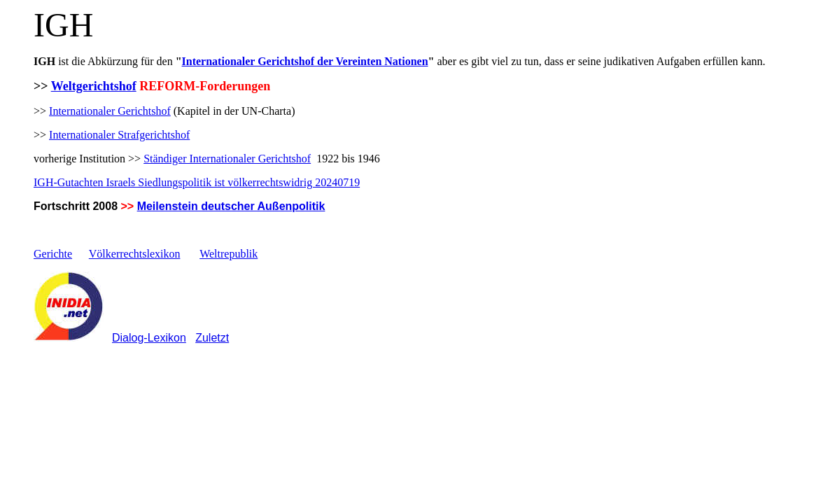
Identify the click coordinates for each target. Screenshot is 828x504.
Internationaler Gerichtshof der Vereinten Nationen (305, 61)
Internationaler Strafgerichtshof (119, 135)
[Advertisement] (197, 385)
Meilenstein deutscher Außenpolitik (231, 206)
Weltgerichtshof (94, 86)
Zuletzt (212, 338)
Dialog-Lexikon (149, 338)
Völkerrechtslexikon (135, 254)
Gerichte (53, 254)
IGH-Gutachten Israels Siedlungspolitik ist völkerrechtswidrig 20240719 (197, 182)
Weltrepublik (229, 254)
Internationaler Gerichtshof (110, 111)
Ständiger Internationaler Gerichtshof (227, 159)
